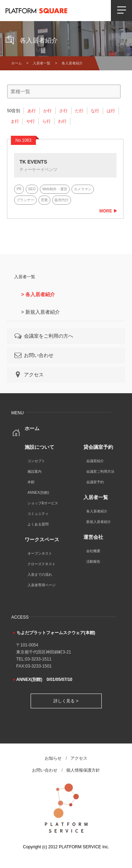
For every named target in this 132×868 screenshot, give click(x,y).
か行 (48, 111)
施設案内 (34, 471)
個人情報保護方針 (83, 770)
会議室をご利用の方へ (43, 336)
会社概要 (93, 551)
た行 (79, 111)
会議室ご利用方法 (100, 471)
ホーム (17, 63)
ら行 (46, 121)
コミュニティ (38, 514)
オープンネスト (40, 553)
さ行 (63, 111)
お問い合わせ (33, 355)
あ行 (32, 111)
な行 (95, 111)
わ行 (62, 121)
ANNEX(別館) (38, 493)
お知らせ (53, 758)
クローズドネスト (42, 564)
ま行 (15, 121)
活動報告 (93, 561)
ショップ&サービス (43, 503)
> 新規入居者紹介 (40, 312)
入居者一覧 (42, 63)
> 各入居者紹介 (38, 294)
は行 (111, 111)
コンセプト (36, 461)
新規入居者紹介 (99, 522)
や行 (31, 121)
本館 (31, 482)
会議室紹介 (95, 461)
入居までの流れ (40, 575)
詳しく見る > (66, 701)
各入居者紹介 (97, 511)
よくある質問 (38, 524)
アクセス (29, 375)
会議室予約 (95, 482)
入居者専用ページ (42, 585)
